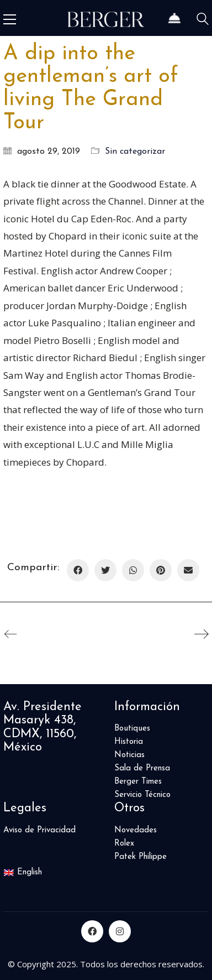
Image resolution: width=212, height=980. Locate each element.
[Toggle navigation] (10, 19)
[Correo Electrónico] (188, 570)
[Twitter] (105, 570)
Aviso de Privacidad (39, 830)
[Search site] (203, 21)
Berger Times (138, 782)
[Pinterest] (161, 570)
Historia (129, 742)
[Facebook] (78, 570)
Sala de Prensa (142, 768)
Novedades (136, 830)
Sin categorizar (135, 152)
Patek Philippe (141, 857)
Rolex (124, 844)
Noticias (129, 755)
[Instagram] (120, 931)
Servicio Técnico (142, 795)
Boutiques (132, 729)
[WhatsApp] (133, 570)
